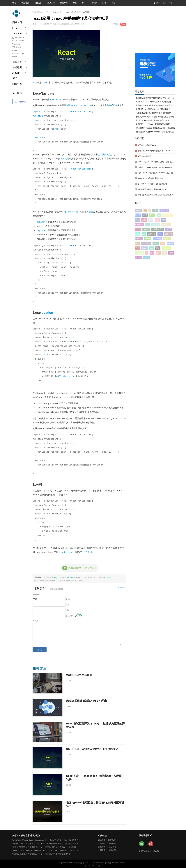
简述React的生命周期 (79, 674)
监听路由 (102, 155)
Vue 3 (138, 229)
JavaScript (166, 225)
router (82, 169)
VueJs (22, 38)
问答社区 (93, 3)
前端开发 (139, 253)
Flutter (15, 57)
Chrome (139, 239)
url (69, 341)
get (58, 129)
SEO (15, 78)
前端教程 (155, 225)
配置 (91, 212)
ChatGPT (139, 225)
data (45, 354)
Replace (41, 222)
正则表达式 (17, 47)
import (36, 112)
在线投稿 (112, 842)
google (170, 243)
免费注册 (112, 849)
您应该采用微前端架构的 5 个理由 (86, 700)
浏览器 (66, 159)
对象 (76, 212)
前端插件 (25, 3)
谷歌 (163, 243)
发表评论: (36, 593)
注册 (171, 3)
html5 (138, 215)
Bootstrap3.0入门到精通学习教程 (150, 178)
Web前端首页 (38, 12)
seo (159, 215)
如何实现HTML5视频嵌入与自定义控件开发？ (155, 105)
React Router (56, 100)
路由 (53, 83)
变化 (109, 155)
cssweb (167, 239)
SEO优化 (157, 239)
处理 (90, 551)
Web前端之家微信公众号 (142, 843)
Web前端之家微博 (151, 843)
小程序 (169, 229)
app (164, 253)
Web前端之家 (67, 576)
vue (147, 225)
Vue (152, 248)
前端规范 (64, 3)
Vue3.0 (21, 41)
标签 (104, 3)
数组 (137, 248)
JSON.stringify (65, 376)
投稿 (114, 3)
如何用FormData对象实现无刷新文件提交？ (154, 102)
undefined (67, 551)
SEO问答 (169, 234)
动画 (160, 234)
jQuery (15, 38)
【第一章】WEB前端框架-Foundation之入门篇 (156, 173)
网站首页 (17, 22)
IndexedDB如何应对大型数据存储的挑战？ (154, 113)
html (164, 220)
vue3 (144, 220)
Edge (171, 253)
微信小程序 (168, 215)
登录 (164, 3)
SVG (137, 220)
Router (82, 112)
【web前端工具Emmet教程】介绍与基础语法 (155, 162)
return (39, 138)
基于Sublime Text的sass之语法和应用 (152, 184)
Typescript (16, 44)
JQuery (138, 210)
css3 (151, 220)
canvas (148, 239)
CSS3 (156, 243)
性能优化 (38, 3)
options (68, 212)
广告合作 (102, 842)
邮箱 (68, 604)
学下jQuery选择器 (145, 156)
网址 (68, 609)
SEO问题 (152, 234)
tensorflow (146, 243)
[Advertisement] (155, 33)
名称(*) (69, 598)
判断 (86, 551)
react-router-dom (81, 105)
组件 (115, 106)
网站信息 (112, 839)
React (15, 41)
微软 (158, 253)
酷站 (75, 3)
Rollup (15, 50)
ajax (23, 53)
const (38, 120)
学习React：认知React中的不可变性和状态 (92, 748)
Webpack (16, 53)
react (35, 83)
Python (138, 257)
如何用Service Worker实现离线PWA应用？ (154, 124)
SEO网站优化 (157, 229)
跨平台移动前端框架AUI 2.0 (148, 145)
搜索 (156, 3)
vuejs (155, 210)
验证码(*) (69, 615)
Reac (72, 245)
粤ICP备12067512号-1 (93, 865)
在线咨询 (102, 846)
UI (83, 3)
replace (41, 230)
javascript (164, 210)
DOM (89, 112)
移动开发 (51, 3)
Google (146, 229)
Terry (55, 576)
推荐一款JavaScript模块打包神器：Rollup (154, 151)
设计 (158, 248)
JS (145, 210)
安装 (68, 106)
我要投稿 (20, 102)
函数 (109, 106)
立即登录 (102, 849)
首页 (14, 3)
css (144, 234)
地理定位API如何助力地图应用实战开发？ (154, 120)
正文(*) (35, 619)
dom (89, 169)
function (38, 116)
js (150, 210)
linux (137, 243)
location (47, 312)
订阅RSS (112, 846)
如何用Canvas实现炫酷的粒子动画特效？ (153, 109)
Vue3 (145, 215)
